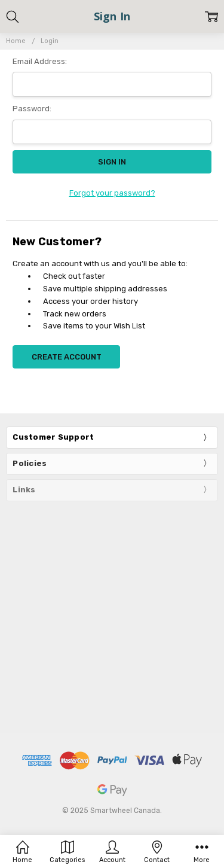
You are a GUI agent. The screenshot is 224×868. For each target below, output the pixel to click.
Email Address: (40, 61)
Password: (32, 109)
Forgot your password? (112, 193)
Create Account (67, 357)
